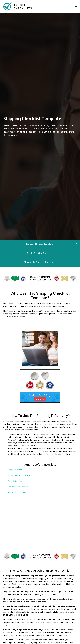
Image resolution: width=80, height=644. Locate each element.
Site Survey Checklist (17, 492)
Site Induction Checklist (18, 487)
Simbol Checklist (15, 481)
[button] (76, 7)
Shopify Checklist (15, 470)
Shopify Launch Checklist (19, 475)
